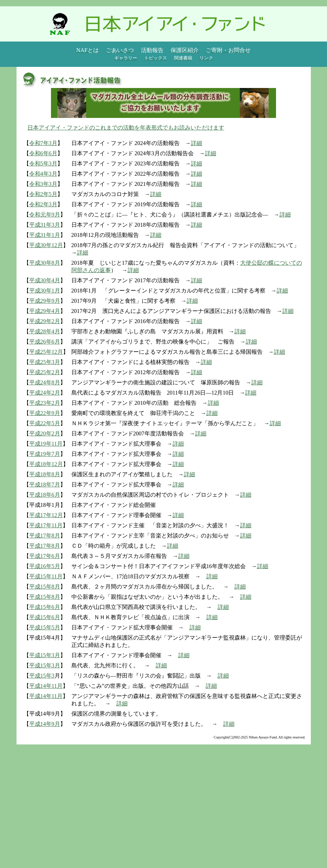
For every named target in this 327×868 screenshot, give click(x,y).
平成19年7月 (45, 454)
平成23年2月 (45, 403)
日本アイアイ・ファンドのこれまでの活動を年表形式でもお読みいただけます (126, 128)
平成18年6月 (45, 495)
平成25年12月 (46, 352)
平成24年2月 (45, 393)
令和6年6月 (43, 153)
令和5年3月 (43, 163)
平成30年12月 (46, 245)
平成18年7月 (45, 485)
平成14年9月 (45, 724)
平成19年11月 (46, 444)
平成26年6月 (45, 342)
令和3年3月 (43, 184)
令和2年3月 (43, 204)
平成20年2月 (45, 433)
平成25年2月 (45, 372)
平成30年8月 (45, 263)
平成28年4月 (45, 331)
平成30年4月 (45, 280)
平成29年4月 (45, 311)
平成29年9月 (45, 301)
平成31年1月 (45, 235)
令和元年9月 (45, 215)
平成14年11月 (46, 686)
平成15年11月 (46, 576)
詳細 (197, 143)
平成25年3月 (45, 362)
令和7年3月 (43, 143)
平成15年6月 (45, 607)
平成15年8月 (45, 587)
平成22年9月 (45, 413)
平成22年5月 (45, 423)
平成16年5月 (45, 566)
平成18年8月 (45, 474)
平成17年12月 (46, 515)
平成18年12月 (46, 464)
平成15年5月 (45, 627)
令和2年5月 (43, 194)
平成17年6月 (45, 556)
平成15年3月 (45, 655)
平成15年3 (42, 676)
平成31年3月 (45, 225)
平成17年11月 (46, 525)
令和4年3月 (43, 174)
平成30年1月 (45, 291)
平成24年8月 (45, 382)
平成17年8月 (45, 536)
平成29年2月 (45, 321)
